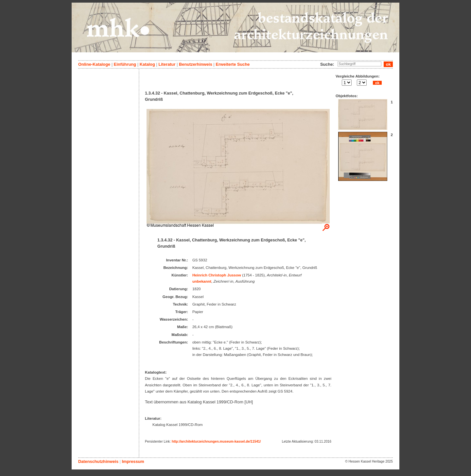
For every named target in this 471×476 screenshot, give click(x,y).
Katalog (147, 64)
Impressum (133, 461)
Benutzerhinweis (196, 64)
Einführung (125, 64)
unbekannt (202, 281)
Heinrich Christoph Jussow (217, 275)
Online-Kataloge (94, 64)
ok (377, 83)
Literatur (167, 64)
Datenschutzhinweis (98, 461)
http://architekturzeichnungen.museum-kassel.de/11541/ (216, 441)
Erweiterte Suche (233, 64)
